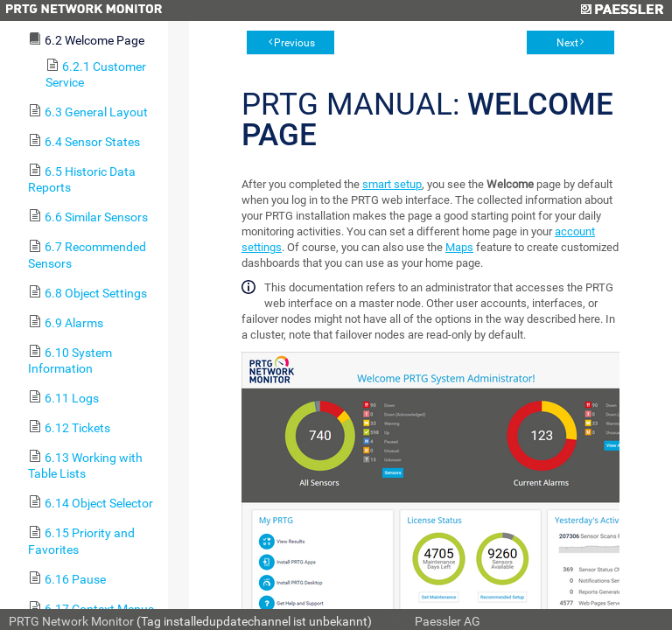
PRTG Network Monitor (71, 621)
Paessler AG (448, 621)
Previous (294, 43)
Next (567, 43)
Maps (459, 247)
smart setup (392, 184)
